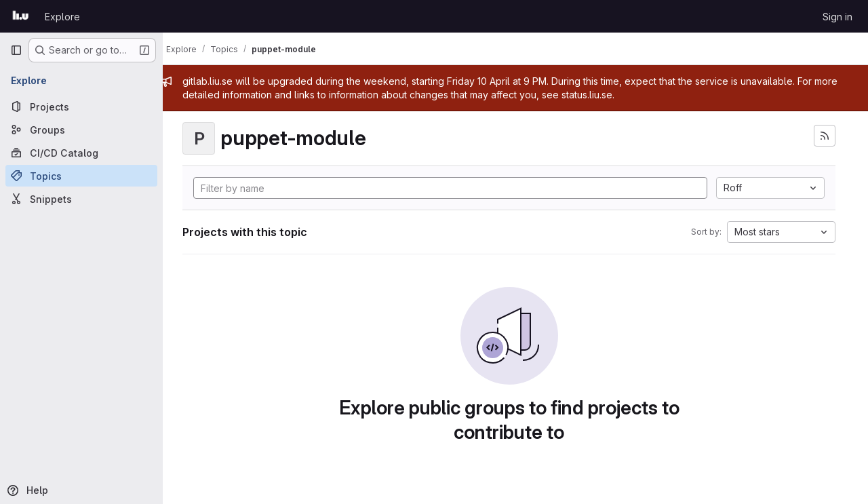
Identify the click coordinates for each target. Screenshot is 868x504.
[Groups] (81, 130)
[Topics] (81, 176)
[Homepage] (21, 16)
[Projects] (81, 106)
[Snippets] (81, 199)
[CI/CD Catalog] (81, 153)
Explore (62, 17)
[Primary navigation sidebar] (16, 50)
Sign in (837, 17)
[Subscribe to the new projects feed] (825, 136)
